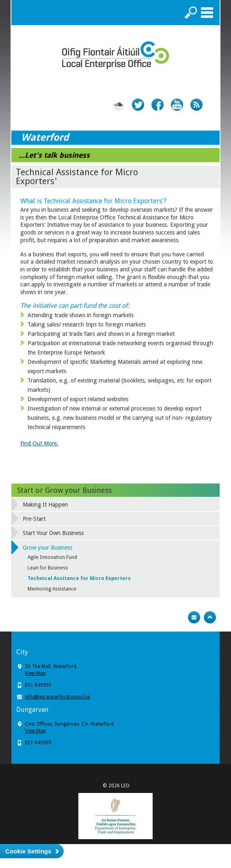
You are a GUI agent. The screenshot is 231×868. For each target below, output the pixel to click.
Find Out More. (39, 443)
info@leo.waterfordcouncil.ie (57, 697)
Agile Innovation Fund (52, 557)
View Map (35, 673)
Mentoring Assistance (52, 589)
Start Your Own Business (53, 533)
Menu (207, 13)
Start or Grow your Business (64, 490)
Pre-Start (34, 519)
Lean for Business (48, 568)
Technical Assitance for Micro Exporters (79, 578)
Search (191, 13)
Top (210, 617)
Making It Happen (45, 505)
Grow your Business (47, 548)
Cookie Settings (28, 851)
